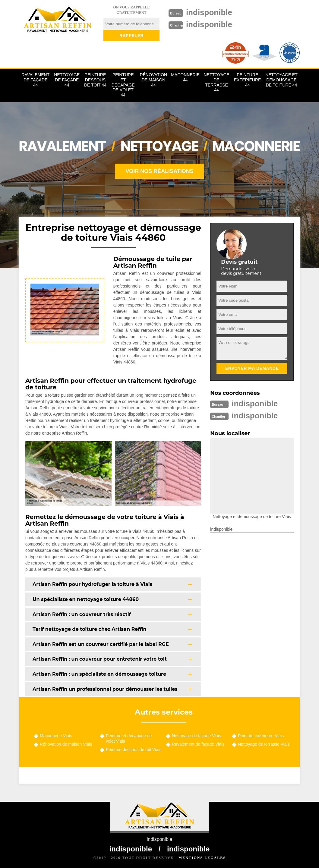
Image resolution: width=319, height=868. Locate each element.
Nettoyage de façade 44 (67, 80)
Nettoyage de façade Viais (196, 736)
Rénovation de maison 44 (154, 80)
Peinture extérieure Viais (261, 736)
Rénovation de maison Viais (66, 744)
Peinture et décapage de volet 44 (123, 85)
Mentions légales (202, 858)
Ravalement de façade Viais (198, 744)
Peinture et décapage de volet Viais (129, 738)
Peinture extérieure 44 (247, 80)
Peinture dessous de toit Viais (134, 750)
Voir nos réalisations (159, 171)
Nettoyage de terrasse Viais (264, 744)
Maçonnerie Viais (56, 736)
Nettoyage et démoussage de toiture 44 (281, 80)
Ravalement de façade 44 (35, 80)
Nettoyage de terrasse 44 (217, 82)
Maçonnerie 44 (185, 77)
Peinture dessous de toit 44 (95, 80)
